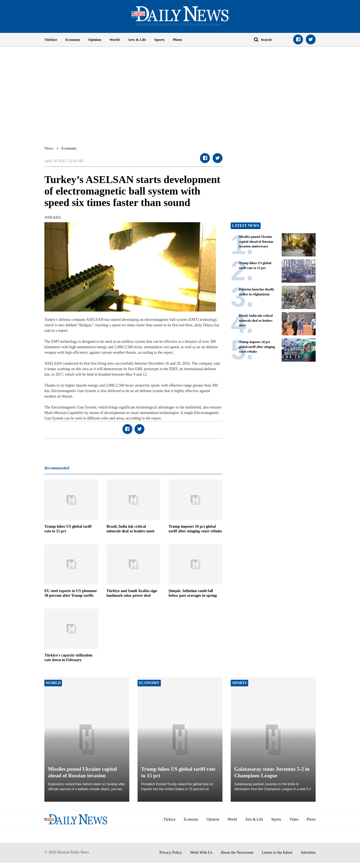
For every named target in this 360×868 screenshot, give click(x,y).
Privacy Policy (171, 853)
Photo (178, 40)
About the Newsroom (237, 853)
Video (294, 819)
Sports (159, 40)
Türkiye (51, 40)
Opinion (95, 40)
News (49, 148)
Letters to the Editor (277, 853)
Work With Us (201, 853)
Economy (73, 40)
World (115, 40)
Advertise (308, 853)
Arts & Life (137, 40)
